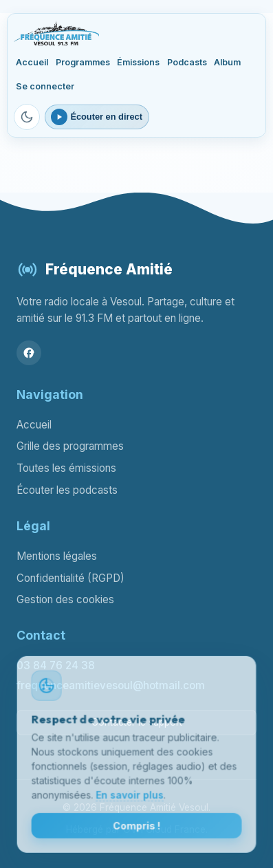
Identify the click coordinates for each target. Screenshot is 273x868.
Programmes (83, 62)
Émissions (138, 62)
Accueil (32, 62)
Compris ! (136, 828)
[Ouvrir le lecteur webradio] (97, 117)
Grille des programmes (70, 446)
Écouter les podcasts (67, 490)
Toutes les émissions (66, 468)
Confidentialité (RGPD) (70, 578)
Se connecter (45, 86)
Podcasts (187, 62)
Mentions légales (57, 556)
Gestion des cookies (65, 599)
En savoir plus (130, 797)
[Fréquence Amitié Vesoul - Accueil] (56, 33)
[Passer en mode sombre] (27, 117)
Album (227, 62)
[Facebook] (29, 353)
